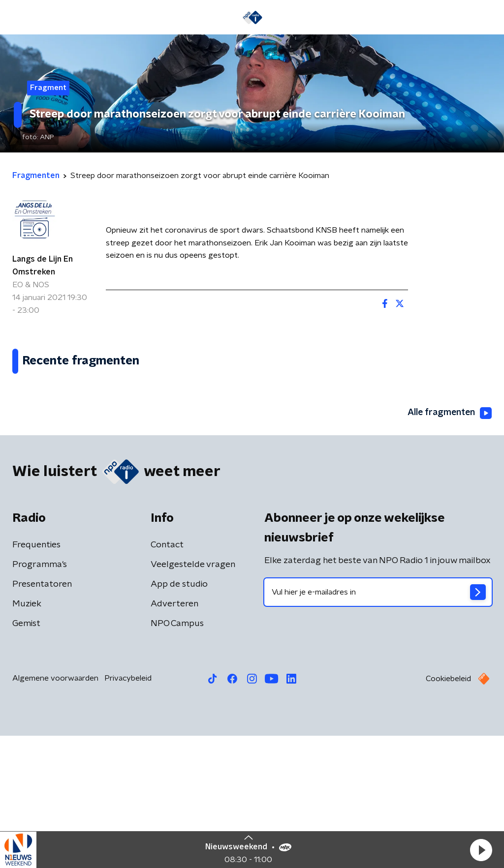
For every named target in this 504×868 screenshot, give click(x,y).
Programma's (40, 697)
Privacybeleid (128, 810)
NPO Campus (177, 756)
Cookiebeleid (448, 811)
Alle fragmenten (449, 545)
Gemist (26, 756)
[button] (481, 850)
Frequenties (36, 677)
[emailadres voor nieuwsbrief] (378, 724)
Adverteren (174, 736)
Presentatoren (42, 717)
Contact (167, 677)
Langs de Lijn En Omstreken (43, 266)
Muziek (27, 736)
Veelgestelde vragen (193, 697)
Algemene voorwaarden (55, 810)
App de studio (179, 717)
